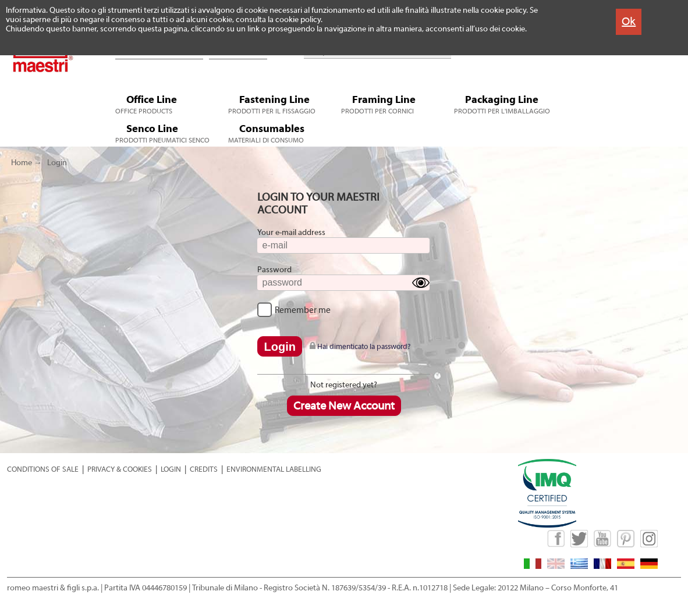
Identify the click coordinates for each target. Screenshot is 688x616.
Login (57, 163)
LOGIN (171, 469)
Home (22, 163)
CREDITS (204, 469)
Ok (629, 21)
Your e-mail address (291, 233)
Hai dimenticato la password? (360, 346)
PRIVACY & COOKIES (120, 469)
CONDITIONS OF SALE (43, 469)
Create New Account (344, 406)
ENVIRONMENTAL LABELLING (274, 469)
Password (274, 270)
